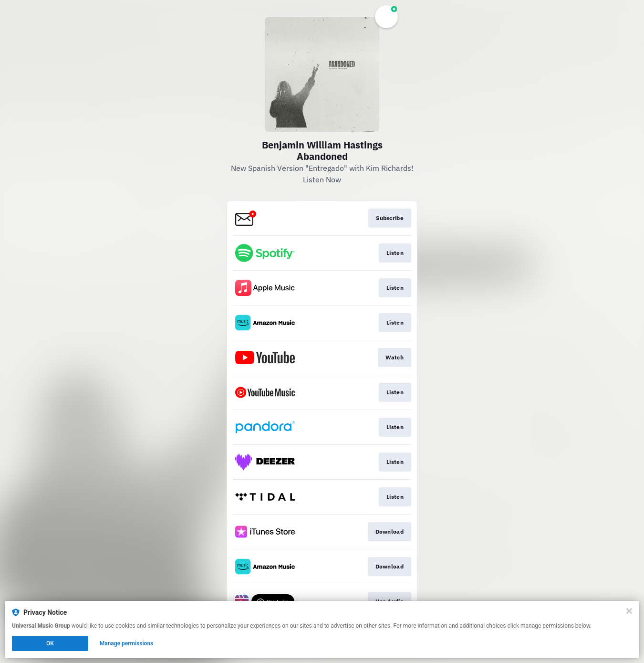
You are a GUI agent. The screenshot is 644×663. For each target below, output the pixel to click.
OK (50, 643)
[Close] (629, 611)
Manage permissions (127, 643)
